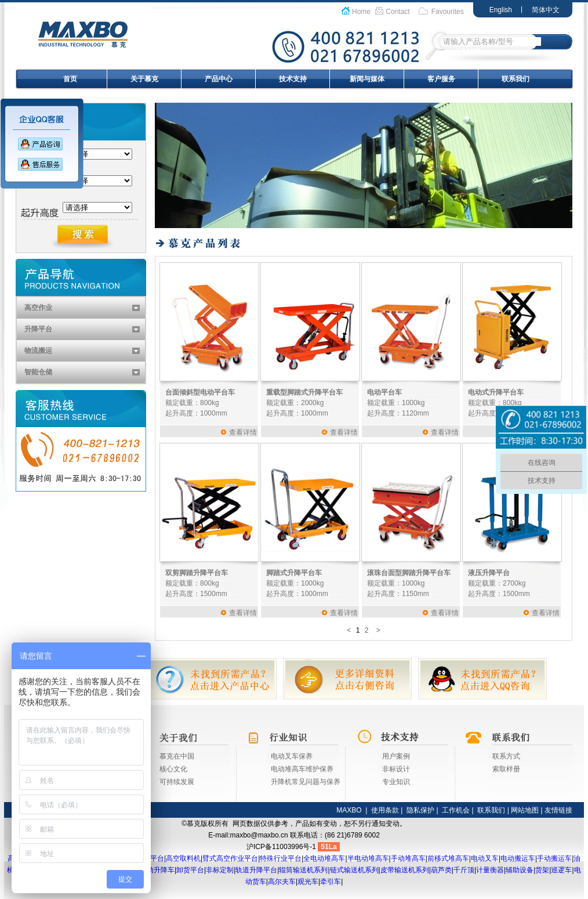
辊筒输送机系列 (303, 870)
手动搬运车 (554, 858)
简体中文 (546, 10)
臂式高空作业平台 (230, 858)
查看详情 (243, 432)
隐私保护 (420, 810)
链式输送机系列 (354, 870)
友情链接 (558, 810)
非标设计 (396, 769)
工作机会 (456, 810)
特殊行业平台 (281, 858)
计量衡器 (490, 870)
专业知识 (396, 782)
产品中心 (219, 79)
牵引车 (331, 882)
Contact (398, 12)
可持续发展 (177, 782)
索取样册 (506, 769)
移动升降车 (157, 870)
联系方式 (506, 756)
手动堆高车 (408, 858)
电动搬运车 (518, 858)
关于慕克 (144, 79)
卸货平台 (190, 870)
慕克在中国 (177, 756)
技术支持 (293, 79)
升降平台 (38, 329)
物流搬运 (38, 351)
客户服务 (441, 79)
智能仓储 (38, 372)
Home (361, 12)
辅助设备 (520, 870)
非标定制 (220, 870)
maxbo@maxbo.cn (259, 835)
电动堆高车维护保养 (302, 769)
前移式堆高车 (448, 858)
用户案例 (396, 756)
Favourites (448, 12)
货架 (542, 870)
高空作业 (38, 308)
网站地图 (525, 810)
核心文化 (173, 769)
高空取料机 (183, 858)
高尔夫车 (282, 882)
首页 (70, 79)
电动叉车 (485, 858)
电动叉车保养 (292, 756)
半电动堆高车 (368, 858)
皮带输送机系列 (405, 870)
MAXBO (349, 810)
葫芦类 (441, 870)
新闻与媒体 (367, 79)
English (501, 10)
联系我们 (516, 79)
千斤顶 (464, 870)
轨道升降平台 (256, 870)
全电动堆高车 (324, 858)
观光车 (308, 882)
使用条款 (385, 810)
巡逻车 (561, 870)
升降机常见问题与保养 (306, 782)
